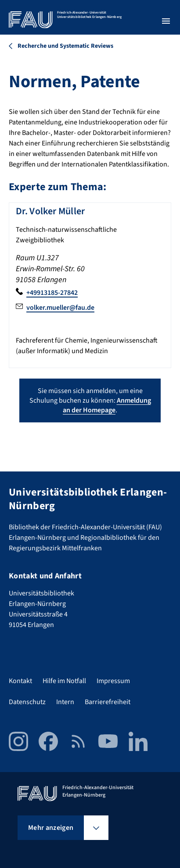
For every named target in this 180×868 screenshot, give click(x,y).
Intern (65, 702)
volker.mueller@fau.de (60, 308)
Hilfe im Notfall (64, 681)
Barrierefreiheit (108, 702)
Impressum (113, 681)
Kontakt (20, 681)
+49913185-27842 (52, 293)
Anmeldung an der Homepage (107, 405)
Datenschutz (27, 702)
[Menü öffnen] (166, 21)
